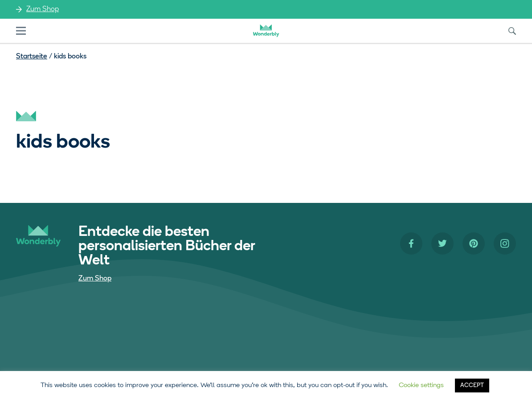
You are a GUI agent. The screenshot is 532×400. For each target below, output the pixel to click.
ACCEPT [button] (472, 386)
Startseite (32, 57)
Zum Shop (43, 9)
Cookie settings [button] (421, 386)
